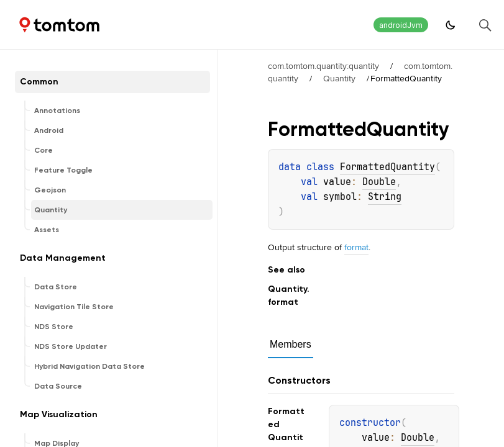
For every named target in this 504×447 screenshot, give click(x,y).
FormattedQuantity (387, 167)
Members (291, 344)
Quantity (339, 78)
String (385, 197)
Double (379, 182)
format (356, 247)
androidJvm (401, 25)
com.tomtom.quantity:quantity (323, 66)
